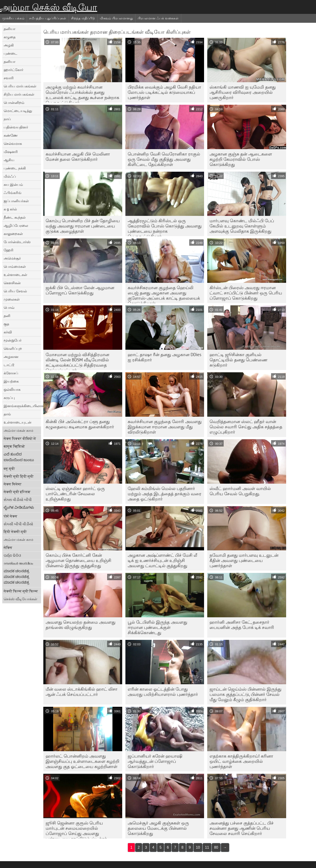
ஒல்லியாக (12, 389)
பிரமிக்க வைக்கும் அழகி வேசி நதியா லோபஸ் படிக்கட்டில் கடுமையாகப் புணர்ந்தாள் (164, 92)
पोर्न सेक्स (10, 516)
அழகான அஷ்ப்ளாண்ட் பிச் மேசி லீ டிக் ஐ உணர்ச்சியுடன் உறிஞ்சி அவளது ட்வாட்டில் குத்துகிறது (162, 560)
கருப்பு (9, 398)
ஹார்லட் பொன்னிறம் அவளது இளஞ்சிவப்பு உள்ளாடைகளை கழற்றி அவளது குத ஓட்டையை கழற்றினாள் (82, 761)
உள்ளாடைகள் (15, 275)
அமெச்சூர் (12, 258)
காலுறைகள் (13, 234)
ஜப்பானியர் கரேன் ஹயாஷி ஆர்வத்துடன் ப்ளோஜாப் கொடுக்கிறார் (155, 761)
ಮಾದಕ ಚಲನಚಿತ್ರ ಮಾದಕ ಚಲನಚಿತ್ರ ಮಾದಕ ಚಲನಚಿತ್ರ (16, 577)
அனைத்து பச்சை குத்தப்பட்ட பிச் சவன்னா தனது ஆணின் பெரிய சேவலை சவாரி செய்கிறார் (242, 828)
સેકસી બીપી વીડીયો (18, 524)
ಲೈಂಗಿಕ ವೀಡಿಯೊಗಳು (19, 507)
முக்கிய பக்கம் (13, 18)
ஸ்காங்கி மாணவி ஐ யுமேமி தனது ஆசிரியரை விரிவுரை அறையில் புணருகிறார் (243, 92)
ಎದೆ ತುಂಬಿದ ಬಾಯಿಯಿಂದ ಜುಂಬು (19, 457)
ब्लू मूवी (9, 469)
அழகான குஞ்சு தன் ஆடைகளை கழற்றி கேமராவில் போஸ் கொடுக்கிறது (241, 159)
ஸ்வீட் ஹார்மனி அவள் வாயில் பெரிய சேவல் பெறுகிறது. (240, 491)
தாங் (7, 414)
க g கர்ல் (10, 209)
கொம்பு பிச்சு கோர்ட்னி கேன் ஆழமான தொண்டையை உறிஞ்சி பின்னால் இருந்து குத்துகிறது (78, 560)
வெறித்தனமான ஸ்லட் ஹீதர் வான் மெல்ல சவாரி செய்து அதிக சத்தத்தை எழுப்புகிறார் (246, 427)
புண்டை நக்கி (15, 168)
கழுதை (10, 37)
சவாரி (9, 78)
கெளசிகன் (12, 283)
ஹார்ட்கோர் (13, 70)
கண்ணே (11, 135)
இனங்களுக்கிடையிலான (22, 406)
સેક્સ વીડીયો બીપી (18, 500)
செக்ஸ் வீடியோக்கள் (20, 599)
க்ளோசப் (11, 373)
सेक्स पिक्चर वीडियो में (20, 439)
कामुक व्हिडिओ (14, 446)
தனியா (9, 29)
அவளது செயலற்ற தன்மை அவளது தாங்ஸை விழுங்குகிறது (80, 625)
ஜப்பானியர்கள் (16, 201)
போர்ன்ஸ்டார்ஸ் (17, 242)
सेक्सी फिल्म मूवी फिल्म (21, 591)
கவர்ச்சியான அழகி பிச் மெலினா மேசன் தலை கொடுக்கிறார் (78, 157)
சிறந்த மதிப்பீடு (83, 18)
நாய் (7, 119)
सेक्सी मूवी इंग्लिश (17, 492)
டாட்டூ (9, 365)
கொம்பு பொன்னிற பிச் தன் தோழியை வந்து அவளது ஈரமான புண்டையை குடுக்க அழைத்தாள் (83, 226)
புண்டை (10, 53)
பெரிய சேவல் (15, 291)
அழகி (9, 45)
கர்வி (8, 332)
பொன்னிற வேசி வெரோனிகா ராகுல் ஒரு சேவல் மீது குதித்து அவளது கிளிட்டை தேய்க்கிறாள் (164, 159)
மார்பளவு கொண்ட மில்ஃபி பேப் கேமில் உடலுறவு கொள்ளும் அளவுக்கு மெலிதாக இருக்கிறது (242, 226)
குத (6, 324)
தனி (7, 316)
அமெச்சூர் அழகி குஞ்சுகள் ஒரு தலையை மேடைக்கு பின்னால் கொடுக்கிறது (158, 828)
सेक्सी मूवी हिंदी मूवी (19, 476)
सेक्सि (8, 548)
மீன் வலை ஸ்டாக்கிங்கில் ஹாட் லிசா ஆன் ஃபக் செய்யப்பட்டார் (82, 692)
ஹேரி (9, 250)
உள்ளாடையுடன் (18, 422)
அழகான (11, 357)
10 (198, 847)
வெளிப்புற (13, 348)
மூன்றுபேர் (13, 340)
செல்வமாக (13, 143)
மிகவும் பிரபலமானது (116, 18)
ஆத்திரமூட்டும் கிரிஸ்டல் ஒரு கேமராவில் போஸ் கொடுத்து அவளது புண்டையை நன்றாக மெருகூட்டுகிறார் (165, 227)
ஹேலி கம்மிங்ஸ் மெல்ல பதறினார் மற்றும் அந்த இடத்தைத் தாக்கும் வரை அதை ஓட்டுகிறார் (164, 494)
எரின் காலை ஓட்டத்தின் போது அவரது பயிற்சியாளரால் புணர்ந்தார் (163, 692)
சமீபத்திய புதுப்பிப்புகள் (48, 18)
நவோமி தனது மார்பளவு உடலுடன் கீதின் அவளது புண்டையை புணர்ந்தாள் (244, 560)
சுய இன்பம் (13, 184)
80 (216, 847)
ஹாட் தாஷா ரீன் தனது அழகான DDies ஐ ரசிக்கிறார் (164, 357)
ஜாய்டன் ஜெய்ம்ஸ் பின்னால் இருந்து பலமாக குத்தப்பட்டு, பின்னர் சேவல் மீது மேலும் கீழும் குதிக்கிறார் (245, 694)
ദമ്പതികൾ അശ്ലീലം (18, 563)
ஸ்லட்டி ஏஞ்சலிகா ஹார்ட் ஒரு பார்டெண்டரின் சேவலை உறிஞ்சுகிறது (75, 494)
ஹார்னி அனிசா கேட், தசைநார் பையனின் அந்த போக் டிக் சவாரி (242, 625)
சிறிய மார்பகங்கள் (19, 94)
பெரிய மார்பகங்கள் (20, 86)
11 (207, 847)
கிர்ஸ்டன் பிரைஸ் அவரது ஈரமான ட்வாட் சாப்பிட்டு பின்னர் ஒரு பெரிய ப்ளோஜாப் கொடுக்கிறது (246, 293)
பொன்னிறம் (14, 102)
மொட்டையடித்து (18, 111)
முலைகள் (12, 299)
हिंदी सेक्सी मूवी (15, 532)
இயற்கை (11, 381)
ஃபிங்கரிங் (13, 193)
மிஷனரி (11, 152)
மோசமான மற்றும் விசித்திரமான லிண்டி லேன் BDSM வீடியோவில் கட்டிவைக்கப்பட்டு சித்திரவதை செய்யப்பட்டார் (77, 361)
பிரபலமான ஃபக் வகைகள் (158, 18)
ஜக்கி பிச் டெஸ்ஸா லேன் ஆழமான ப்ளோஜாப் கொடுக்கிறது (80, 290)
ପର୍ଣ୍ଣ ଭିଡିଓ (12, 555)
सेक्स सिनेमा (13, 484)
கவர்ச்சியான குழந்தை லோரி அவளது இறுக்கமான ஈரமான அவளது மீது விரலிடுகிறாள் (165, 427)
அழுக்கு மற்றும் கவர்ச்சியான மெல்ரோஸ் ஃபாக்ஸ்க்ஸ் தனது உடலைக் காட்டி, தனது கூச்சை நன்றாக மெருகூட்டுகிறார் (82, 93)
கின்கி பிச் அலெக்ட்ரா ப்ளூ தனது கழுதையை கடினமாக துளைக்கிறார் (80, 424)
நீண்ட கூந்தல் (15, 217)
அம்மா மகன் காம (18, 430)
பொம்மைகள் (15, 266)
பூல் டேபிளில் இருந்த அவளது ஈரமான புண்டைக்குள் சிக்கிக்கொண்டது (157, 627)
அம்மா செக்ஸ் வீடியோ (49, 7)
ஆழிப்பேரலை (16, 225)
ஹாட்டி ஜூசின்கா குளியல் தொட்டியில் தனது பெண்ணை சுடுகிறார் (238, 360)
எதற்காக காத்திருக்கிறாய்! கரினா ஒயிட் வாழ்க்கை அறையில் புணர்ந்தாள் (241, 761)
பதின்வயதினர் (16, 127)
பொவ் (9, 307)
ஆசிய (9, 160)
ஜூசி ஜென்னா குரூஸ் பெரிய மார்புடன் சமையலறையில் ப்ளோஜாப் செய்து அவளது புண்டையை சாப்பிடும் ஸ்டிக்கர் (76, 829)
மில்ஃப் (10, 176)
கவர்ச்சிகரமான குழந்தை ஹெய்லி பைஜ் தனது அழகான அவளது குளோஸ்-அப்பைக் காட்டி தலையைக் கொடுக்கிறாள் (164, 294)
